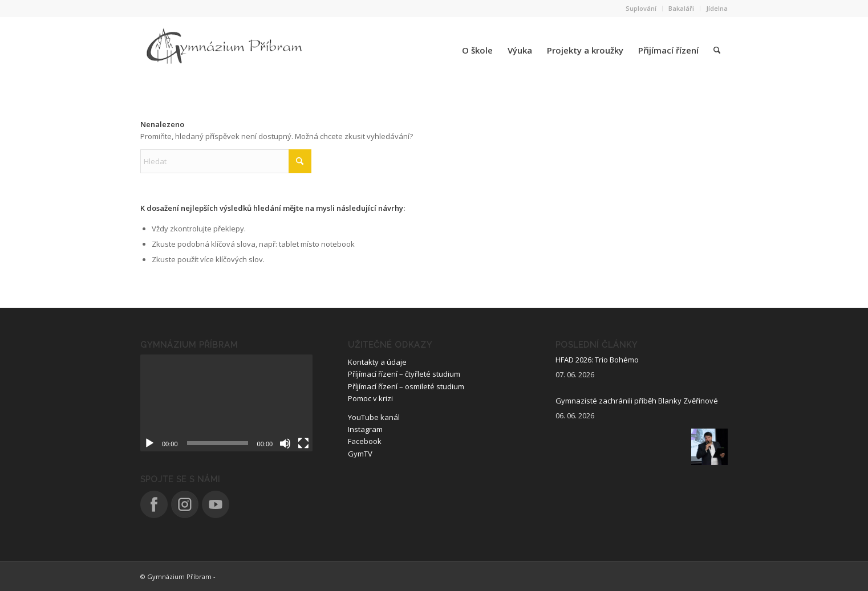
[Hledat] (717, 50)
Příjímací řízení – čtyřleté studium (404, 374)
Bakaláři (681, 8)
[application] (226, 403)
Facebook (365, 441)
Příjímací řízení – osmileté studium (406, 386)
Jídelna (717, 8)
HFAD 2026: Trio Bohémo (597, 360)
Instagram (365, 429)
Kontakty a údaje (377, 362)
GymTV (360, 454)
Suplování (641, 8)
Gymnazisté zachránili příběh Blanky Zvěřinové (637, 401)
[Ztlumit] (285, 443)
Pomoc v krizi (370, 398)
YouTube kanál (374, 417)
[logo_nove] (226, 50)
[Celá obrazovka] (303, 443)
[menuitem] (641, 9)
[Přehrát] (149, 443)
